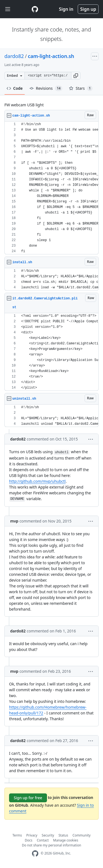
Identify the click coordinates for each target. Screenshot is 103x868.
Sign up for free (28, 798)
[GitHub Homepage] (35, 854)
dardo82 (14, 56)
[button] (76, 76)
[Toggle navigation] (8, 9)
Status (63, 835)
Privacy (32, 835)
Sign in (66, 9)
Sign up (88, 9)
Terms (17, 835)
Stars (81, 88)
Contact (43, 840)
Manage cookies (66, 840)
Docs (29, 840)
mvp (14, 521)
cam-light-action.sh (51, 56)
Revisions (46, 88)
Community (82, 835)
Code (15, 88)
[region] (51, 188)
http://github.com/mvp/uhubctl (37, 481)
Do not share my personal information (52, 845)
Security (48, 835)
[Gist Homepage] (35, 9)
